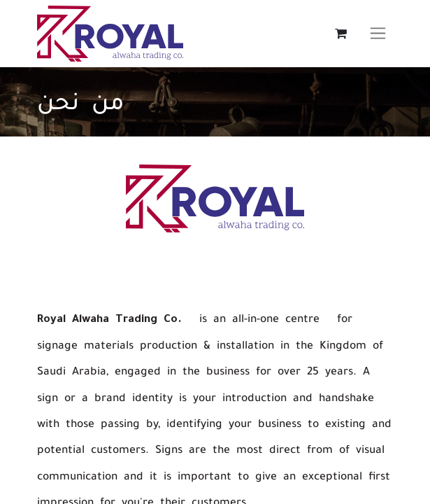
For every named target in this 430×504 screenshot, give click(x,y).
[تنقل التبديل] (378, 34)
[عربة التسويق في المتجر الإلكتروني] (341, 34)
